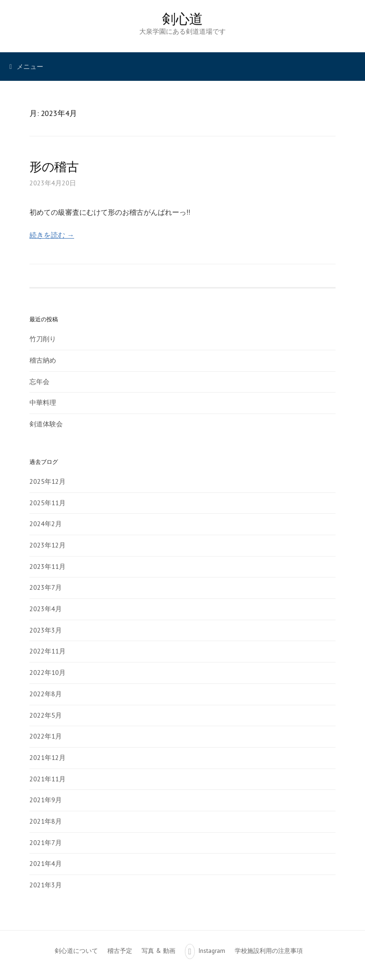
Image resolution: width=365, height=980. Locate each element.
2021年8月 (46, 821)
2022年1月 (46, 736)
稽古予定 (120, 951)
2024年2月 (46, 524)
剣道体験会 (46, 424)
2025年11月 (48, 503)
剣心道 (182, 19)
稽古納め (43, 360)
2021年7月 (46, 843)
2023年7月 (46, 587)
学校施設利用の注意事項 (269, 951)
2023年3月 (46, 630)
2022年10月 (48, 673)
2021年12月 (48, 758)
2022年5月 (46, 715)
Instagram (212, 951)
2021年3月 (46, 885)
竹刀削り (43, 339)
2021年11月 (48, 779)
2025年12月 (48, 481)
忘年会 (39, 382)
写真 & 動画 (158, 951)
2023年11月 (48, 567)
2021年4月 (46, 864)
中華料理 (43, 403)
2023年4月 (46, 609)
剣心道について (76, 951)
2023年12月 (48, 545)
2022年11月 (48, 651)
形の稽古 (54, 167)
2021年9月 (46, 800)
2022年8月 (46, 694)
